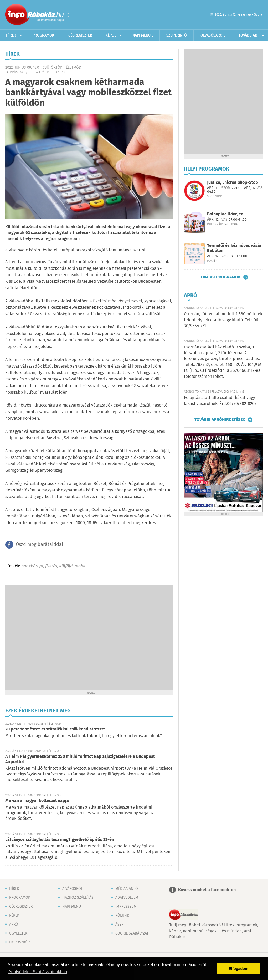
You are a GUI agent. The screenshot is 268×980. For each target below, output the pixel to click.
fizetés (51, 566)
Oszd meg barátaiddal (39, 545)
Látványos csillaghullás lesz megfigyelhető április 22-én (60, 840)
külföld (66, 566)
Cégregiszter (80, 35)
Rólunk (122, 916)
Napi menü (72, 907)
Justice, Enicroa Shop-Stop (233, 183)
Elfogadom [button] (239, 969)
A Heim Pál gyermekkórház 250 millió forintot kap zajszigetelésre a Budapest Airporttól (80, 759)
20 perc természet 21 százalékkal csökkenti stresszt (55, 729)
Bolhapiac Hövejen (225, 214)
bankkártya (32, 566)
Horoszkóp (19, 942)
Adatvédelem (127, 898)
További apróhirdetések (220, 420)
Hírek (11, 35)
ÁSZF (119, 925)
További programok (220, 277)
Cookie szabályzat (132, 933)
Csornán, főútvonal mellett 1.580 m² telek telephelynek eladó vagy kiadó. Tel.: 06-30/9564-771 (223, 320)
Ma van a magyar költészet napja (37, 801)
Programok (43, 35)
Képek (111, 35)
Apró (14, 925)
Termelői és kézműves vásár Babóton (234, 248)
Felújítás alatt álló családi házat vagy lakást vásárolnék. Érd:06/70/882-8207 (220, 401)
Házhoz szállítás (78, 898)
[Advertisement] (52, 637)
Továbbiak (248, 35)
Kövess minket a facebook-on (207, 890)
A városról (73, 889)
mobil (80, 566)
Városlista (68, 15)
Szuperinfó (177, 35)
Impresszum (126, 907)
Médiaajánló (127, 889)
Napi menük (143, 35)
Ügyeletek (18, 933)
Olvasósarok (213, 35)
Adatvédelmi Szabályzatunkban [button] (38, 972)
